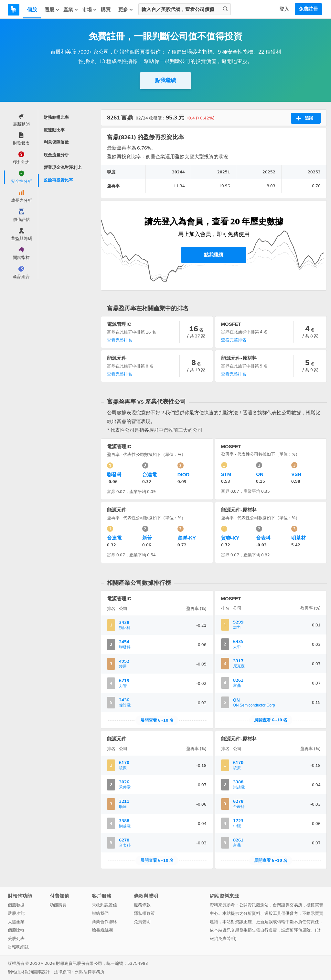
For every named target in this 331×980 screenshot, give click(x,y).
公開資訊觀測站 (254, 905)
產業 (71, 10)
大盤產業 (16, 922)
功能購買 (58, 905)
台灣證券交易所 (288, 905)
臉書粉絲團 (102, 930)
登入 (284, 9)
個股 (32, 10)
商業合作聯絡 (104, 922)
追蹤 (305, 118)
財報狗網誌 (18, 947)
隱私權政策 (144, 913)
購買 (106, 10)
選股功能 (16, 913)
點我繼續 (165, 80)
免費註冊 (308, 9)
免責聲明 (142, 922)
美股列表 (16, 939)
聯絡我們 (100, 913)
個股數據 (16, 905)
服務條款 (142, 905)
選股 (52, 10)
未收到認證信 (104, 905)
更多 (126, 10)
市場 (90, 10)
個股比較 (16, 930)
